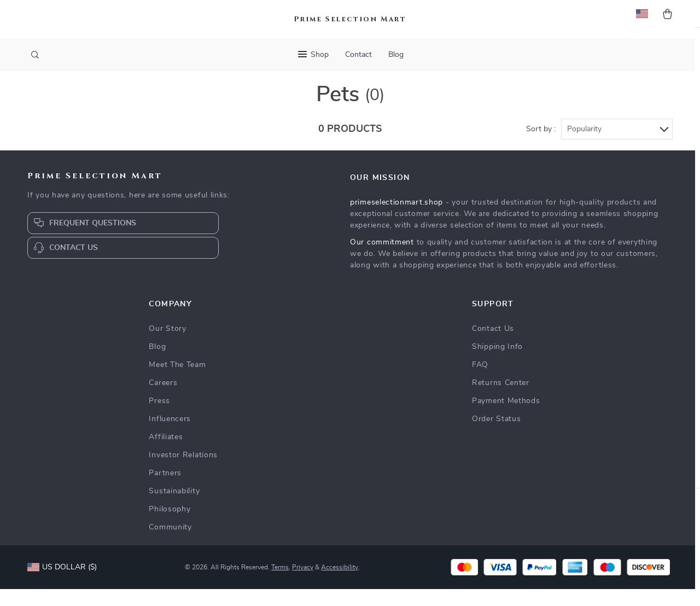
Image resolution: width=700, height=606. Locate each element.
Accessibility (340, 584)
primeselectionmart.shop (396, 219)
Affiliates (166, 454)
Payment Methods (506, 418)
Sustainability (174, 508)
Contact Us (493, 346)
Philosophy (170, 526)
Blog (396, 55)
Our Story (167, 346)
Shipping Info (497, 364)
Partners (165, 490)
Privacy (303, 584)
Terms (280, 584)
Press (159, 418)
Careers (163, 400)
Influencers (170, 436)
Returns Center (501, 400)
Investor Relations (183, 472)
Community (170, 544)
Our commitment (382, 259)
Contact (358, 55)
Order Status (496, 436)
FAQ (480, 382)
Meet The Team (177, 382)
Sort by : (541, 146)
